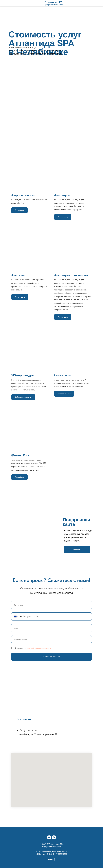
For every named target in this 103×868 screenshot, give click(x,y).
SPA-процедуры (23, 375)
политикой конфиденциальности (39, 648)
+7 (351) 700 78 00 (27, 730)
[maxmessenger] (54, 837)
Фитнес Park (20, 455)
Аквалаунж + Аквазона (71, 275)
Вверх (51, 859)
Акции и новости (23, 195)
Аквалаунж (62, 195)
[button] (77, 550)
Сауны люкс (63, 375)
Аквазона (18, 275)
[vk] (49, 837)
